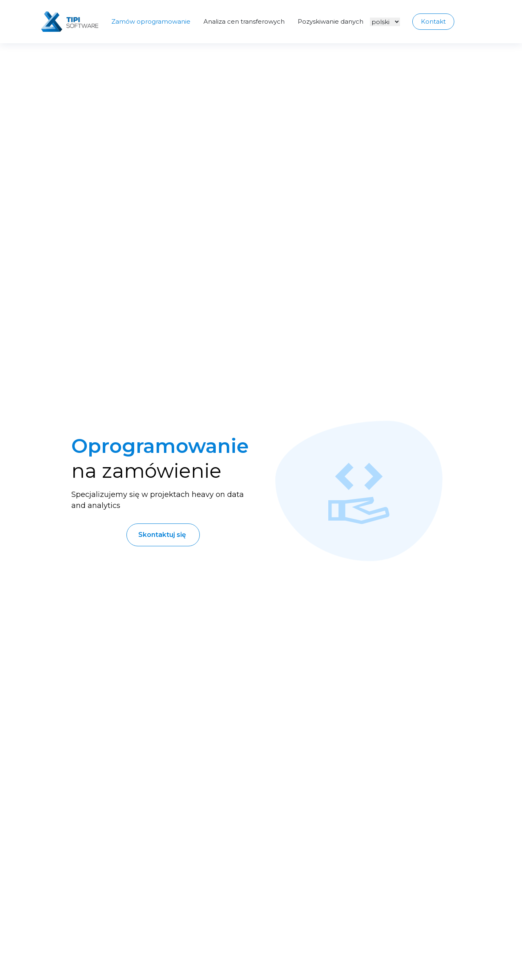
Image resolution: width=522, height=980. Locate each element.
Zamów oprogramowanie (151, 21)
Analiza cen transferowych (244, 21)
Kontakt (433, 21)
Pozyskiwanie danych (331, 21)
